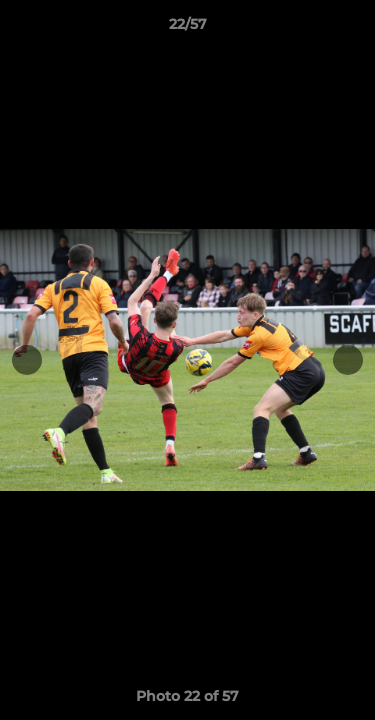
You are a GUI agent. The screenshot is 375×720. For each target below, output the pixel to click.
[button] (351, 29)
